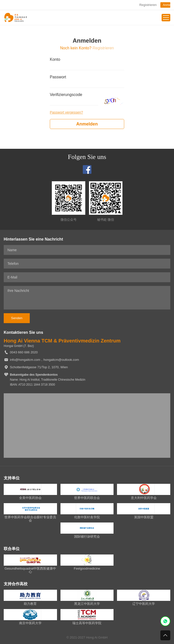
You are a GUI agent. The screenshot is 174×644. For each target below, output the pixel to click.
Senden (17, 318)
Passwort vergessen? (66, 112)
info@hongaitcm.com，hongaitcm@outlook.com (44, 360)
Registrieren (148, 5)
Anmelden (167, 5)
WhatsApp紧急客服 (165, 621)
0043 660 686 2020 (24, 352)
